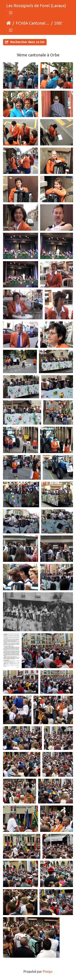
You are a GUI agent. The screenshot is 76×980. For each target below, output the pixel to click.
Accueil (9, 23)
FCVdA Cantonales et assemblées (33, 23)
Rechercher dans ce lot (25, 42)
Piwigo (48, 971)
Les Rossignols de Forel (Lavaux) (36, 6)
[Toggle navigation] (11, 13)
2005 (59, 23)
